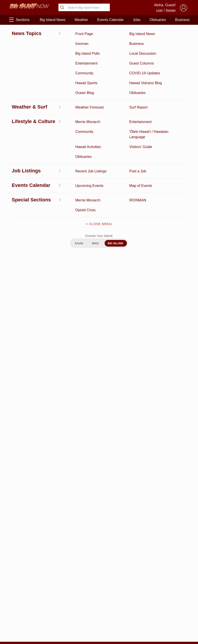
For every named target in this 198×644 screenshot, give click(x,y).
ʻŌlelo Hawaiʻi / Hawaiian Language (23, 626)
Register (171, 10)
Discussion (23, 570)
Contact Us (99, 583)
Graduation (48, 621)
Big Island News (53, 20)
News (23, 577)
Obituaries (158, 20)
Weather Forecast (48, 593)
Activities (23, 563)
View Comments (68, 487)
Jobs (137, 20)
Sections (19, 20)
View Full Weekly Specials (67, 540)
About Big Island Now (99, 565)
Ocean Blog (48, 577)
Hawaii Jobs (23, 603)
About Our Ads (173, 591)
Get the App (99, 574)
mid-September (78, 129)
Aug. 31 (71, 122)
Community (23, 614)
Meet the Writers (99, 593)
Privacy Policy (151, 591)
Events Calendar (110, 20)
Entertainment (48, 570)
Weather (81, 20)
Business (182, 20)
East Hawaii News (25, 35)
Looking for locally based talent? (91, 371)
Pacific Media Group (175, 582)
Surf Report (23, 591)
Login (159, 10)
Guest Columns (48, 614)
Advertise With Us (99, 602)
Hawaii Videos (23, 584)
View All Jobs (35, 351)
